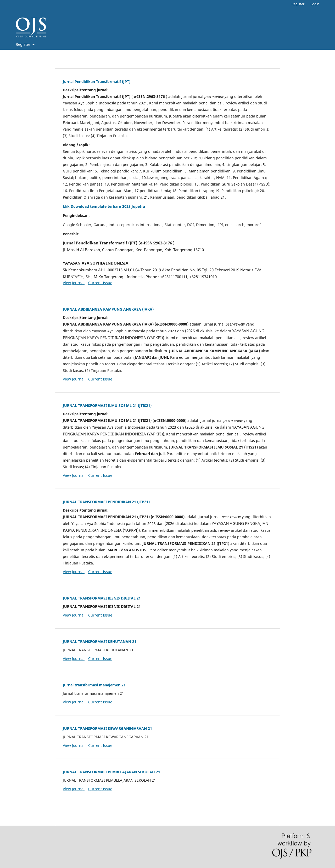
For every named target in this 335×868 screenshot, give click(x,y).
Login (315, 4)
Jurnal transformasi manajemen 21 (94, 685)
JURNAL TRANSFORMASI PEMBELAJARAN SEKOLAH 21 (111, 772)
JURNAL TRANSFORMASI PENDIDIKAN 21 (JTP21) (106, 502)
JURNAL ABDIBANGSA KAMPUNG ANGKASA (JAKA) (108, 309)
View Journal (74, 283)
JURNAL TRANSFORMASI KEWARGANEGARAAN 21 (107, 728)
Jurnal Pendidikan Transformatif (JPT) (97, 82)
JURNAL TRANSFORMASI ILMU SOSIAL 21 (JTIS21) (107, 405)
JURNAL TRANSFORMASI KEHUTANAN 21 (100, 642)
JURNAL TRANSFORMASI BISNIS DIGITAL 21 (102, 598)
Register (24, 44)
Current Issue (100, 283)
